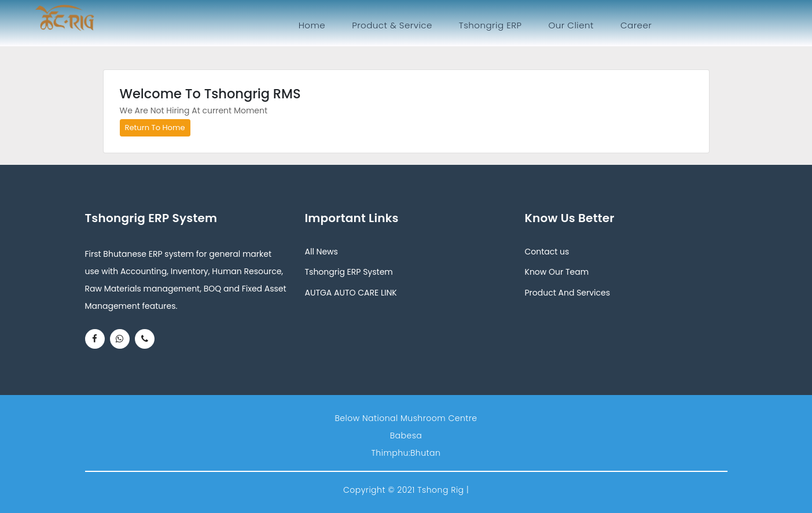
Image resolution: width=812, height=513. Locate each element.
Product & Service (392, 25)
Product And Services (568, 293)
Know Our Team (557, 272)
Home (314, 25)
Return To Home (155, 128)
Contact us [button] (547, 252)
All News (322, 252)
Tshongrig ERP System (349, 272)
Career (636, 25)
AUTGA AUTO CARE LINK (351, 293)
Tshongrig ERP (490, 25)
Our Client (571, 25)
